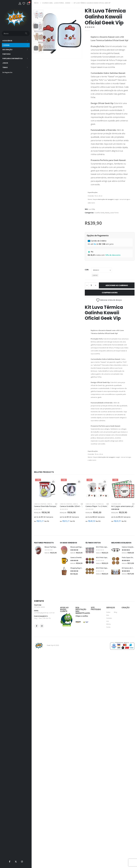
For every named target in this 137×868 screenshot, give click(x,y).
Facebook (37, 636)
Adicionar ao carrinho (117, 285)
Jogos (5, 63)
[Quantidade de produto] (91, 285)
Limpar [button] (95, 275)
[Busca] (26, 33)
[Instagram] (22, 862)
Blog (115, 622)
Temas (5, 67)
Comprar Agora (110, 293)
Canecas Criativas (40, 504)
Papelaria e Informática (13, 59)
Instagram (42, 636)
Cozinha (6, 45)
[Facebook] (10, 862)
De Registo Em (7, 72)
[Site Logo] (16, 18)
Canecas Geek (52, 504)
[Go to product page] (46, 489)
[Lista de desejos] (24, 3)
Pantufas (6, 54)
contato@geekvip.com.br (44, 623)
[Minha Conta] (20, 3)
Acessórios (7, 41)
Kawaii (107, 213)
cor (87, 270)
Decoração (7, 50)
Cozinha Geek (99, 213)
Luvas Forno (114, 213)
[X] (16, 862)
